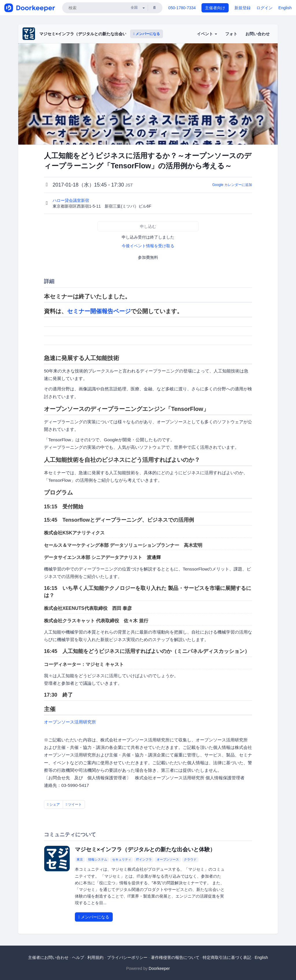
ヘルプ (78, 957)
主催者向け (215, 8)
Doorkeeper (159, 968)
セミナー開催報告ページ (99, 311)
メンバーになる (147, 34)
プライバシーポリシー (127, 957)
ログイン (264, 8)
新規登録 (243, 8)
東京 (80, 859)
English (285, 8)
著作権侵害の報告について (175, 957)
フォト (231, 34)
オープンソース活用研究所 (70, 722)
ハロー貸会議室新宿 (71, 200)
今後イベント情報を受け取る (148, 246)
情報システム (98, 859)
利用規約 (95, 957)
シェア (53, 804)
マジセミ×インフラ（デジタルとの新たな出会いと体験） (91, 34)
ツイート (74, 804)
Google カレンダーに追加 (232, 185)
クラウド (190, 859)
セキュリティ (122, 859)
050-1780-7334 (182, 8)
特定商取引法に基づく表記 (227, 957)
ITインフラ (144, 859)
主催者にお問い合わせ (48, 957)
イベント (207, 34)
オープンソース (168, 859)
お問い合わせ (258, 34)
